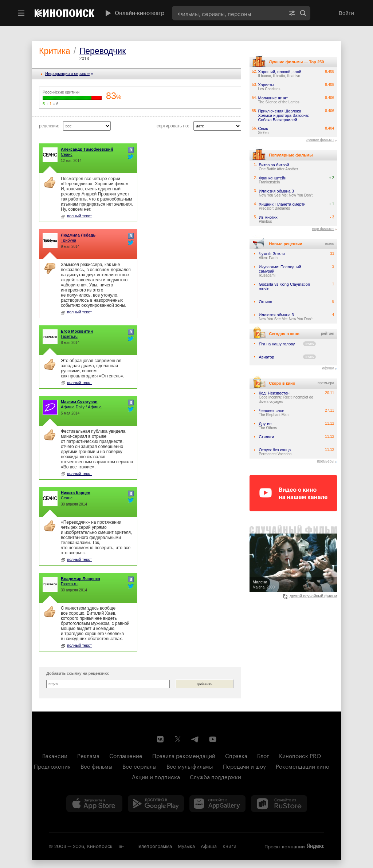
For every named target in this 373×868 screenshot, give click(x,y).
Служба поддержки (215, 776)
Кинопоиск (100, 845)
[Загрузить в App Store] (94, 804)
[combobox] (228, 13)
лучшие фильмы (320, 140)
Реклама (88, 755)
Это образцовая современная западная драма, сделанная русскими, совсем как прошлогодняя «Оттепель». (93, 368)
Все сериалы (140, 766)
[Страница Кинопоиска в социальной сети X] (178, 739)
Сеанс (67, 154)
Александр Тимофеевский (87, 149)
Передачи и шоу (244, 766)
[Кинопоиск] (64, 13)
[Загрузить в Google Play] (156, 804)
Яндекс (315, 846)
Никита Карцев (76, 493)
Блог (263, 755)
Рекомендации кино (303, 766)
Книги (229, 845)
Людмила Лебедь (78, 235)
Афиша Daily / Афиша (81, 407)
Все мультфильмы (190, 766)
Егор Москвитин (77, 331)
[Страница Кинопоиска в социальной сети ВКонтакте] (160, 739)
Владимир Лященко (81, 579)
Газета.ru (69, 336)
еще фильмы (323, 229)
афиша (328, 368)
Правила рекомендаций (184, 755)
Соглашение (126, 755)
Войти (346, 13)
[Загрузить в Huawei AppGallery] (217, 804)
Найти (303, 13)
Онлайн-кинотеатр (134, 13)
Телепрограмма (154, 845)
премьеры (325, 461)
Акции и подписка (156, 776)
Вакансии (55, 755)
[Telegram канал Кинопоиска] (195, 739)
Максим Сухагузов (79, 402)
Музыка (186, 845)
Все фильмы (97, 766)
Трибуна (68, 240)
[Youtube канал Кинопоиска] (213, 739)
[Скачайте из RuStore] (279, 804)
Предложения (52, 766)
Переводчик (103, 51)
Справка (236, 755)
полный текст (76, 216)
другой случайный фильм (310, 596)
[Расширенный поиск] (292, 13)
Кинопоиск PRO (300, 755)
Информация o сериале (67, 74)
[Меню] (21, 13)
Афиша (209, 845)
